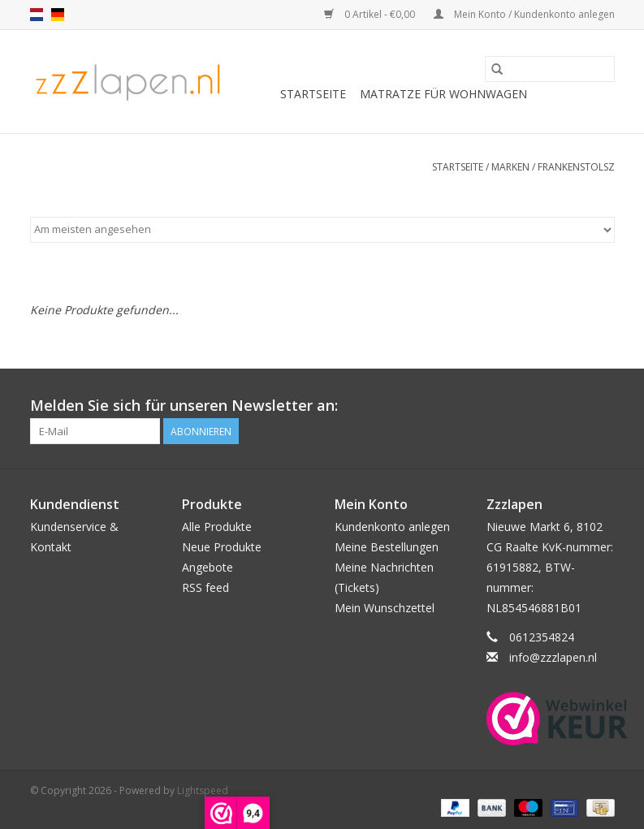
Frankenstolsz (576, 167)
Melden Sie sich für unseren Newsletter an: (184, 406)
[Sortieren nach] (322, 230)
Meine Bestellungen (387, 547)
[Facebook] (602, 406)
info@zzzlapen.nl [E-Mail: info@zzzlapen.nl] (553, 657)
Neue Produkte (222, 547)
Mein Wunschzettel (385, 608)
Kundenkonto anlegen (392, 527)
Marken (510, 167)
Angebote (207, 567)
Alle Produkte (217, 527)
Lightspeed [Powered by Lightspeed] (203, 790)
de (58, 15)
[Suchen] (550, 69)
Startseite (313, 94)
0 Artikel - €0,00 (371, 14)
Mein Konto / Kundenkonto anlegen (524, 14)
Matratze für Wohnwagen (443, 94)
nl (37, 15)
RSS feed (205, 587)
